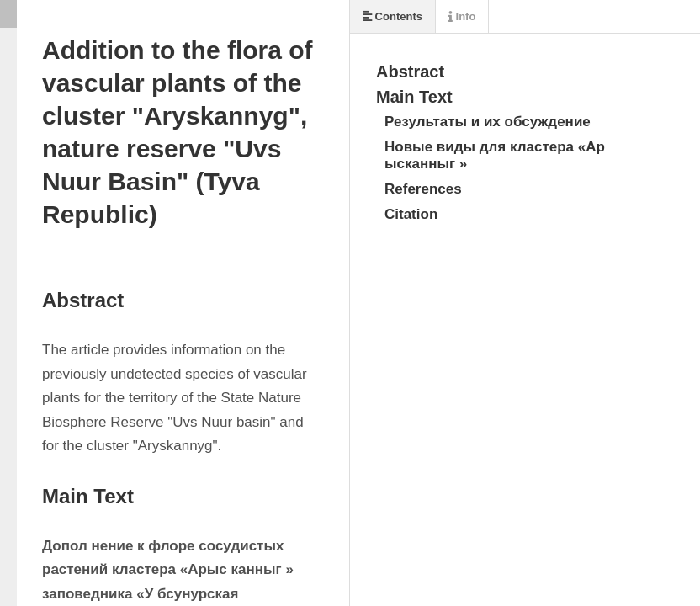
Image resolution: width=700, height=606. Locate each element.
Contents (392, 16)
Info (462, 16)
